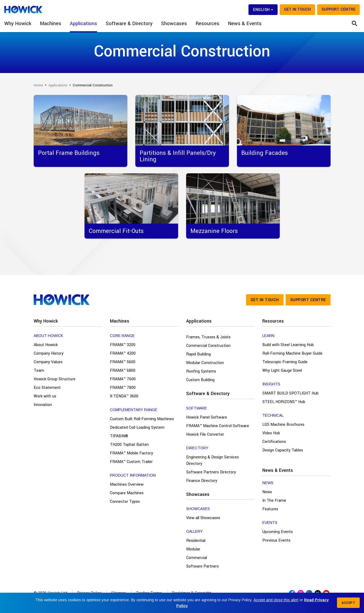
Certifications (274, 442)
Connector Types (125, 502)
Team (39, 371)
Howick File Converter (205, 434)
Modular (193, 549)
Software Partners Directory (211, 472)
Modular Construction (205, 363)
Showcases (198, 494)
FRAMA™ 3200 (123, 345)
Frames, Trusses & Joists (208, 337)
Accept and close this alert (276, 600)
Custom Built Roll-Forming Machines (142, 419)
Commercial (197, 558)
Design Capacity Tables (283, 450)
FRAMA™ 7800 (123, 388)
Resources (273, 321)
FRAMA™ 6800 (123, 371)
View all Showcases (203, 518)
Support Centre (338, 9)
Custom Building (200, 380)
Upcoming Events (278, 532)
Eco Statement (47, 388)
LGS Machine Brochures (283, 425)
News (267, 492)
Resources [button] (207, 24)
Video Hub (271, 433)
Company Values (48, 362)
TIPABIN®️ (119, 436)
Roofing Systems (201, 371)
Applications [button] (83, 24)
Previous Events (276, 540)
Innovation (43, 405)
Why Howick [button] (18, 24)
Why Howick (46, 321)
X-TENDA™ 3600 (124, 396)
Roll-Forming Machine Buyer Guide (292, 353)
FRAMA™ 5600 (123, 362)
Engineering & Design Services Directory (212, 460)
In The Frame (274, 501)
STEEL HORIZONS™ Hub (284, 402)
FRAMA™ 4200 (123, 353)
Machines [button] (51, 24)
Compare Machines (127, 493)
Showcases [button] (174, 24)
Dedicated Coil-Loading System (137, 428)
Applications (199, 321)
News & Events (278, 470)
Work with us (45, 396)
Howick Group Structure (55, 379)
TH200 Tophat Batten (129, 445)
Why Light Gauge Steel (282, 371)
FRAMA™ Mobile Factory (131, 453)
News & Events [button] (245, 24)
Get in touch (297, 9)
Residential (196, 541)
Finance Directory (202, 481)
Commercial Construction (208, 346)
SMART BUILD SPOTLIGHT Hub (290, 393)
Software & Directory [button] (129, 24)
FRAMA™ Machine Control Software (218, 426)
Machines (120, 321)
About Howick (46, 345)
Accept (348, 603)
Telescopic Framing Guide (285, 362)
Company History (49, 353)
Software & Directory (208, 394)
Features (270, 509)
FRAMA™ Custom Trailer (131, 462)
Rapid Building (198, 354)
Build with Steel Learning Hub (288, 345)
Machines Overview (127, 484)
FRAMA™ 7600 (123, 379)
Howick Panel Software (207, 417)
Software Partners (202, 566)
